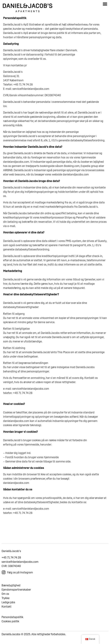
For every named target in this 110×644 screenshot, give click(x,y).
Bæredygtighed (11, 589)
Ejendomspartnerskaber (16, 593)
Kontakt (7, 610)
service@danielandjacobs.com (20, 565)
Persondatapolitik (12, 621)
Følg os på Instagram (20, 576)
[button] (105, 4)
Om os (5, 598)
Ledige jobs (8, 606)
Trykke (5, 602)
